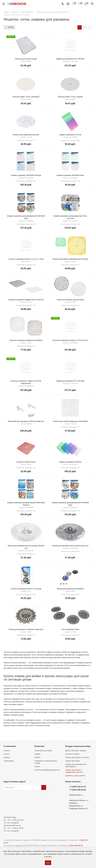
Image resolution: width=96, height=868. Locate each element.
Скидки (37, 754)
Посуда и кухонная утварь (78, 746)
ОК (48, 863)
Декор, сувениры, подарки (76, 751)
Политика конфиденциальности (47, 770)
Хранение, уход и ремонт (75, 776)
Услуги (37, 766)
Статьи (6, 754)
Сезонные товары (72, 754)
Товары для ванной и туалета (77, 757)
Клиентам (39, 746)
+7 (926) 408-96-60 (78, 790)
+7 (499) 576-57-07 (78, 787)
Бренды (7, 757)
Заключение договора (43, 751)
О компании (10, 746)
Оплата (37, 757)
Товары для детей (72, 761)
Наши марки (9, 761)
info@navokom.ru (76, 795)
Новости (7, 751)
